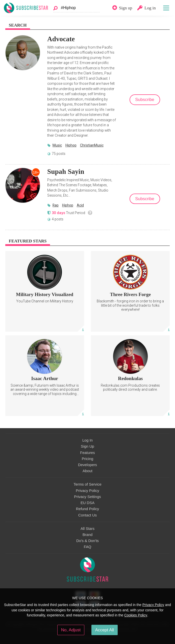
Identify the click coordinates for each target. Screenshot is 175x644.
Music (57, 145)
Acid (80, 205)
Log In (87, 440)
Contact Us (87, 515)
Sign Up (87, 446)
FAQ (88, 547)
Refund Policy (88, 509)
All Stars (87, 529)
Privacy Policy (87, 491)
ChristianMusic (92, 145)
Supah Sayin (66, 172)
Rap (56, 205)
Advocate (61, 39)
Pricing (87, 459)
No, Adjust (71, 630)
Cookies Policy (136, 615)
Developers (87, 465)
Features (87, 453)
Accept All (105, 630)
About (87, 471)
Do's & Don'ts (87, 541)
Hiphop (71, 145)
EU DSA (87, 503)
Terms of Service (87, 484)
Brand (88, 535)
